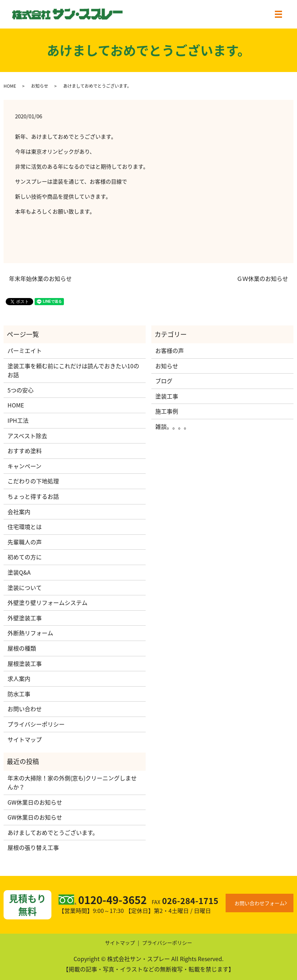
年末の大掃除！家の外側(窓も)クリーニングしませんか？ (72, 783)
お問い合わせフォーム (260, 903)
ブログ (164, 381)
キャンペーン (24, 466)
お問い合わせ (25, 709)
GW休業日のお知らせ (35, 802)
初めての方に (25, 557)
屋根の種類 (22, 648)
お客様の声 (170, 350)
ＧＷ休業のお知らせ (262, 278)
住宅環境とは (25, 527)
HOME (10, 86)
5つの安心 (21, 390)
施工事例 (167, 411)
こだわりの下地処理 (33, 481)
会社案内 (19, 512)
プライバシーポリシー (36, 724)
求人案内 (19, 678)
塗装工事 (167, 396)
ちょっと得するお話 (33, 496)
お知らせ (40, 86)
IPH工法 (18, 420)
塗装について (25, 588)
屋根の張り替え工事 (33, 847)
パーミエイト (25, 350)
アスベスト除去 (27, 436)
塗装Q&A (19, 572)
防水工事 (19, 694)
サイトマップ (25, 739)
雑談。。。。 (172, 426)
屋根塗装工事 (25, 663)
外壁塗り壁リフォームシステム (47, 602)
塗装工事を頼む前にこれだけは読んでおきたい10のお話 (73, 370)
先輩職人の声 (25, 542)
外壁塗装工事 (25, 618)
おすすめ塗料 (25, 451)
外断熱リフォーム (30, 633)
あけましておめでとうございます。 (53, 832)
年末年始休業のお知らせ (40, 278)
